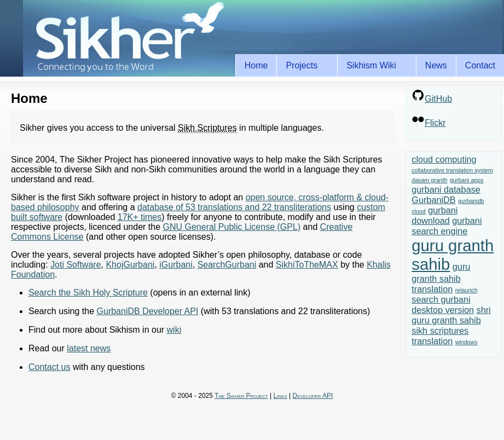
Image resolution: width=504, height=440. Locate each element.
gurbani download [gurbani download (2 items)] (435, 215)
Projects (303, 66)
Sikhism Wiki (373, 66)
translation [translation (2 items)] (432, 341)
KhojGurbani (130, 265)
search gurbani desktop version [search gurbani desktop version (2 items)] (443, 305)
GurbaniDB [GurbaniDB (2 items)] (433, 200)
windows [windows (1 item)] (467, 342)
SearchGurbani (227, 265)
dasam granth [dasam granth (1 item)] (429, 180)
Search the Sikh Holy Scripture (88, 293)
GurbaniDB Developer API (148, 311)
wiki (174, 330)
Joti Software (76, 265)
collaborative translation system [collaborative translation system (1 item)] (452, 170)
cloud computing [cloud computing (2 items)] (444, 159)
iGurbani (176, 265)
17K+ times (140, 217)
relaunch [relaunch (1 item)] (467, 290)
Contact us (49, 367)
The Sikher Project (241, 396)
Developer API (313, 396)
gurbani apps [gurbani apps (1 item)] (467, 180)
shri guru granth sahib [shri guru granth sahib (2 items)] (451, 315)
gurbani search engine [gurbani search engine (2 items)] (447, 226)
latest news (89, 348)
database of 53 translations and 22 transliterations (234, 207)
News (436, 65)
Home (256, 65)
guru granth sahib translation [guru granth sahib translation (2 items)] (441, 278)
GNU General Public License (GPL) (231, 227)
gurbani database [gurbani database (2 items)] (446, 189)
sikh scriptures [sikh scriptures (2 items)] (440, 331)
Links (280, 396)
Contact (480, 65)
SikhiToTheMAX (307, 265)
